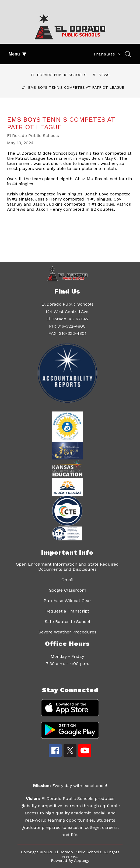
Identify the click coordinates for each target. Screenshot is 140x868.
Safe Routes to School (67, 622)
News (104, 75)
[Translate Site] (107, 54)
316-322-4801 (73, 333)
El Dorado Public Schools (59, 75)
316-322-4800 (71, 326)
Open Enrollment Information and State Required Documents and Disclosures (67, 567)
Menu (17, 54)
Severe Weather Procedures (67, 632)
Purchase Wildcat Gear (67, 601)
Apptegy (82, 860)
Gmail (67, 580)
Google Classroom (67, 590)
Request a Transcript (67, 611)
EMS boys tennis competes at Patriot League (76, 87)
